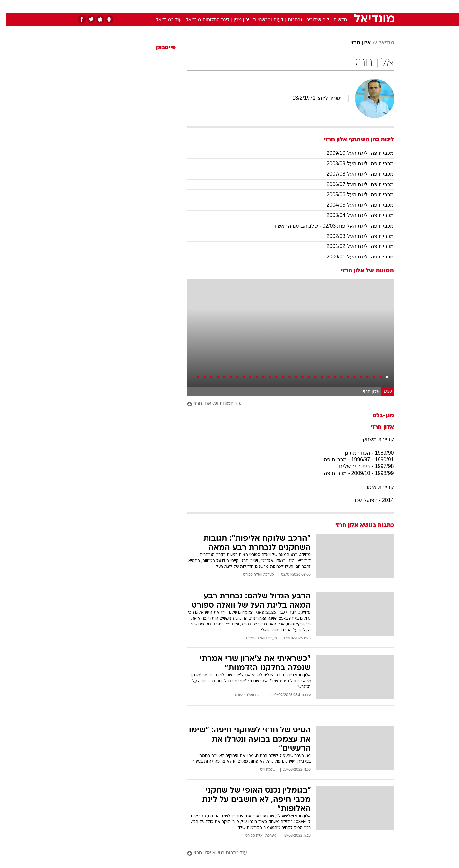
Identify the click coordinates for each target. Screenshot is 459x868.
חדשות (345, 6)
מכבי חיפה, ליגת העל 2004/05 (354, 205)
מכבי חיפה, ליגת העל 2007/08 (354, 174)
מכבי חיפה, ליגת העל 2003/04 (354, 215)
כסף (263, 6)
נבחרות (289, 20)
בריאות (226, 6)
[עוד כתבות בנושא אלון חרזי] (284, 853)
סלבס (281, 6)
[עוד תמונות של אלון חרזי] (284, 404)
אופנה (155, 6)
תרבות (302, 6)
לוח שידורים (311, 20)
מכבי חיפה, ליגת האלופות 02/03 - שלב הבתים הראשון (328, 226)
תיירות (204, 6)
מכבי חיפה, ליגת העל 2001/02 (354, 246)
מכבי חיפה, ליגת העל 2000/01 (354, 257)
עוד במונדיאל (163, 20)
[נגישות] (9, 7)
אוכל (246, 6)
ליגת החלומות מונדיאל (201, 20)
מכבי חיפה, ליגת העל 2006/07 (354, 184)
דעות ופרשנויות (262, 20)
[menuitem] (341, 7)
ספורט (323, 6)
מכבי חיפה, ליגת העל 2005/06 (354, 194)
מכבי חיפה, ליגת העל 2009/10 (354, 153)
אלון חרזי (354, 43)
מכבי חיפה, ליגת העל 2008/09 (354, 163)
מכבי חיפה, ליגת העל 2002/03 (354, 236)
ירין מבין (235, 20)
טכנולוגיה (179, 6)
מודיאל (380, 43)
